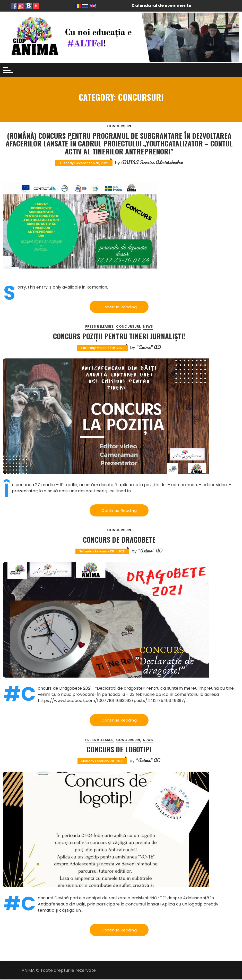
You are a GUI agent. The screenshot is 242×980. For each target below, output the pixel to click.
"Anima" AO (149, 347)
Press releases (99, 327)
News (148, 327)
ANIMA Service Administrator (152, 162)
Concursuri (119, 126)
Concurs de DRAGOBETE (119, 540)
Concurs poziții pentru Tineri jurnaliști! (119, 336)
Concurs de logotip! (119, 750)
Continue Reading (119, 307)
